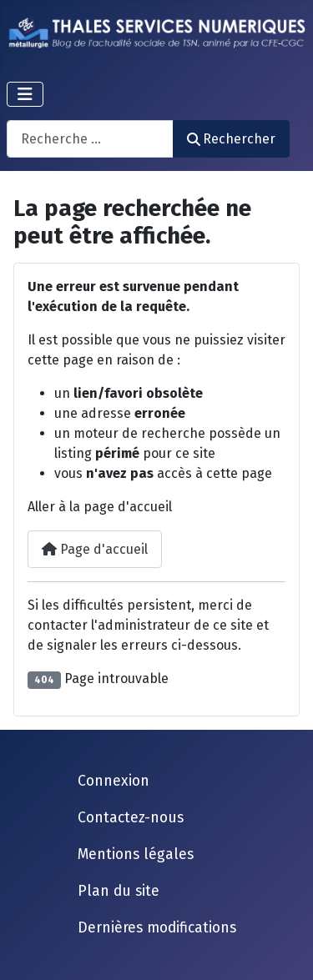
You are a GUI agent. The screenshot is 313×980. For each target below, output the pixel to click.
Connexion (114, 781)
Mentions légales (136, 854)
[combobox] (90, 139)
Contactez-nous (131, 818)
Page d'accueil (95, 549)
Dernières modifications (157, 928)
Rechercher (231, 139)
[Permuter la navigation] (25, 94)
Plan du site (119, 891)
